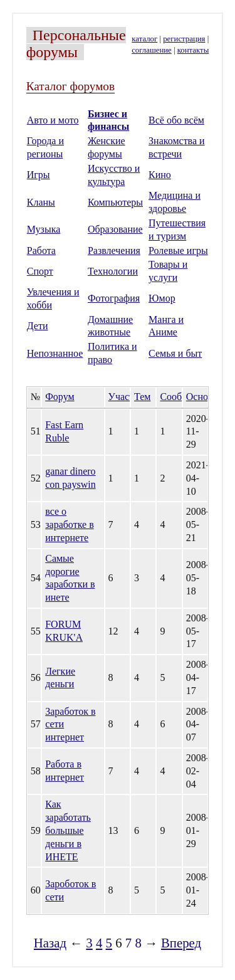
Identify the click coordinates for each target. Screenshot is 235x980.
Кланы (41, 202)
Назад (50, 943)
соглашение (152, 50)
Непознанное (55, 353)
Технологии (113, 271)
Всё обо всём (176, 120)
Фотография (114, 298)
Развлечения (114, 250)
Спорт (40, 271)
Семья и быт (175, 353)
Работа (41, 250)
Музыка (44, 229)
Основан (204, 397)
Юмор (162, 298)
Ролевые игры (178, 250)
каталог (144, 39)
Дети (38, 326)
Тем (142, 397)
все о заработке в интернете (69, 524)
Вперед (181, 943)
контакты (193, 50)
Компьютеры (115, 202)
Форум (60, 397)
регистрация (184, 39)
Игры (39, 175)
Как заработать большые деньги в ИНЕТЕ (68, 830)
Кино (160, 175)
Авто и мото (53, 120)
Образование (115, 229)
